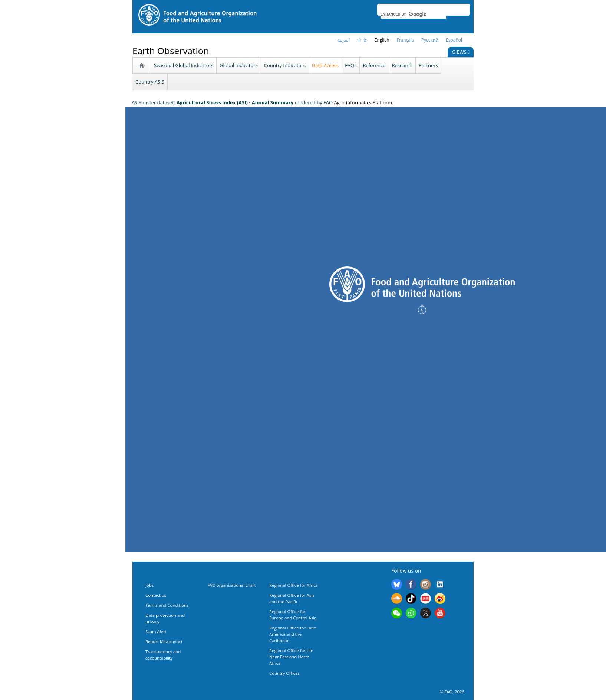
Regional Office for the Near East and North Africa (291, 657)
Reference (374, 65)
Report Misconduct (164, 642)
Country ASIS (150, 82)
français (405, 40)
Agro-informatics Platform (363, 102)
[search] (413, 14)
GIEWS (461, 52)
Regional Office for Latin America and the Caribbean (293, 634)
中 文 (362, 40)
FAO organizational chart (232, 585)
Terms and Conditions (167, 605)
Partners (428, 65)
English (382, 40)
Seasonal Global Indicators (184, 65)
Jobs (149, 585)
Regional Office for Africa (294, 585)
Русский (430, 40)
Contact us (156, 595)
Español (454, 40)
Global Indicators (239, 65)
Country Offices (284, 673)
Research (402, 65)
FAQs (351, 65)
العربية (344, 40)
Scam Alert (156, 632)
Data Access (325, 65)
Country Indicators (285, 65)
